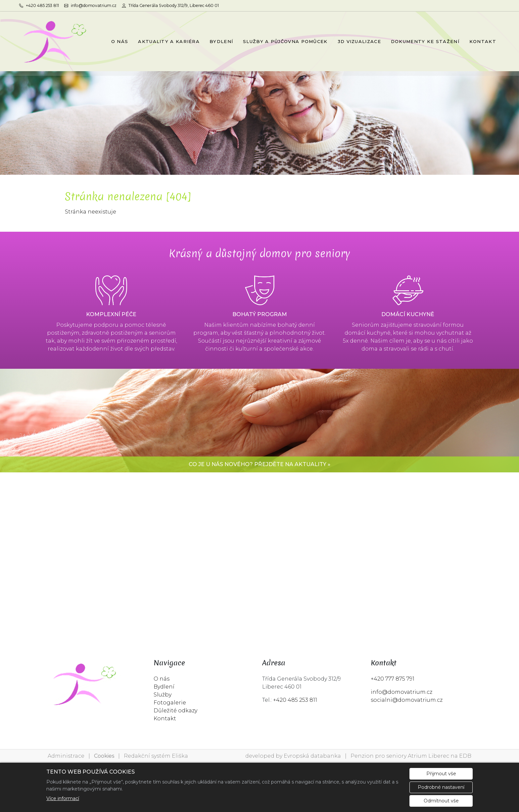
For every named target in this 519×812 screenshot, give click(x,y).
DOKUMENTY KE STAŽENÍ (425, 41)
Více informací (63, 798)
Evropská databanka (312, 756)
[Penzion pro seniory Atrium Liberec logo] (53, 41)
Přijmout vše (441, 774)
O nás (162, 679)
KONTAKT (483, 41)
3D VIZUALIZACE (359, 41)
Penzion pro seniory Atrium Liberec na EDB (411, 756)
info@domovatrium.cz (401, 692)
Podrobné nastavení (441, 787)
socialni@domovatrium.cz (407, 700)
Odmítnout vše (441, 801)
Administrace (66, 756)
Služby (163, 695)
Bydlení (164, 687)
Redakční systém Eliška (156, 756)
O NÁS (120, 41)
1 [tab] (259, 168)
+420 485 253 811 (295, 700)
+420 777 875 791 (393, 679)
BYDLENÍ (221, 41)
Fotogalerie (170, 703)
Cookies (104, 756)
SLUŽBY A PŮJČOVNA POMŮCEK (285, 41)
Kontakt (165, 718)
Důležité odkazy (175, 711)
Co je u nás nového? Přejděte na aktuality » (259, 464)
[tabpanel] (259, 123)
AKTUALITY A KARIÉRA (169, 41)
